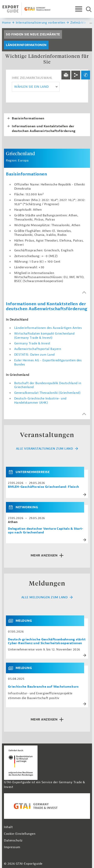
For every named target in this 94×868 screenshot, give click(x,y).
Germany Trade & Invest (32, 343)
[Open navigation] (79, 9)
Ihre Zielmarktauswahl (32, 78)
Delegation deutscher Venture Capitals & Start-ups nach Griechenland (46, 531)
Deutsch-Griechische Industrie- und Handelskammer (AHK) (40, 401)
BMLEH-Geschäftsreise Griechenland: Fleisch (43, 487)
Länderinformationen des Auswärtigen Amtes (48, 328)
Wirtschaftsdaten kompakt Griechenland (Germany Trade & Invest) (44, 336)
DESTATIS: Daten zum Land (34, 355)
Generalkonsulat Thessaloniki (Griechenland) (47, 393)
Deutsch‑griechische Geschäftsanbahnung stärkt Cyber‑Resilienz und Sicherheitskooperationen (47, 641)
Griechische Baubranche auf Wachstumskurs (43, 687)
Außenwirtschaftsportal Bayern (38, 349)
